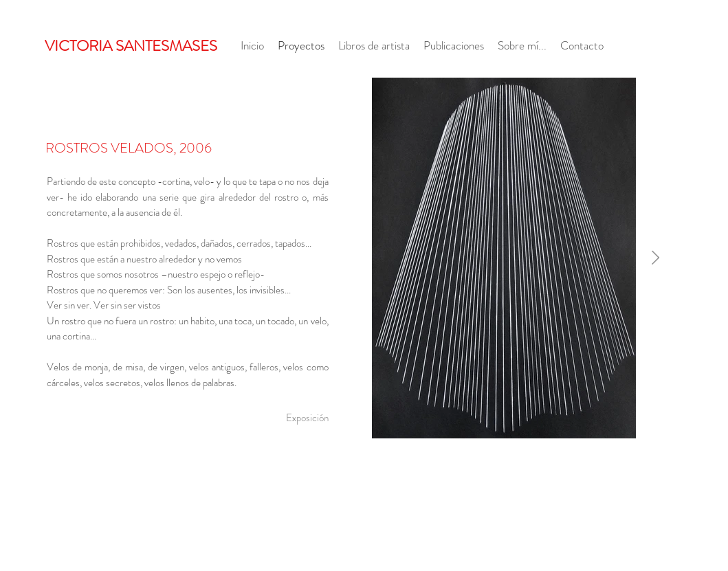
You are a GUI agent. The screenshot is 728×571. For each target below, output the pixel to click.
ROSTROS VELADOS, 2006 (129, 148)
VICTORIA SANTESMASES (131, 46)
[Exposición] (307, 418)
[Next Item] (655, 258)
